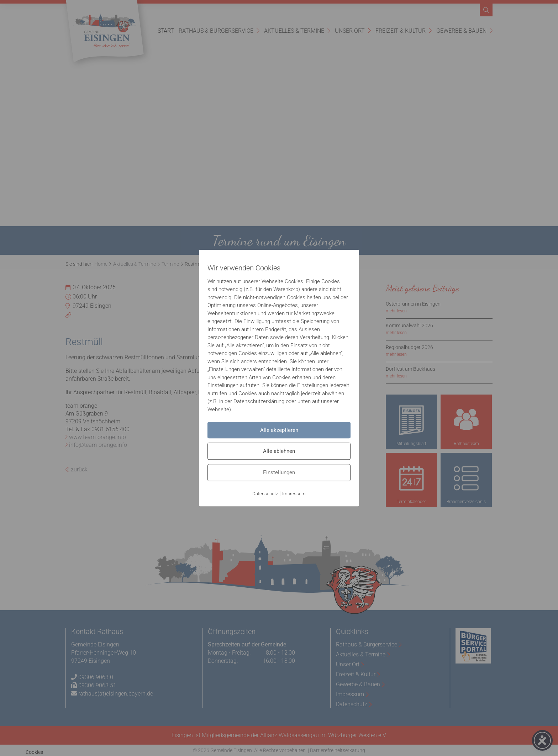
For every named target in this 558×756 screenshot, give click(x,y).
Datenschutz (265, 494)
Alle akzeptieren (279, 430)
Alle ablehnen (279, 451)
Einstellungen (279, 472)
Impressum (294, 494)
